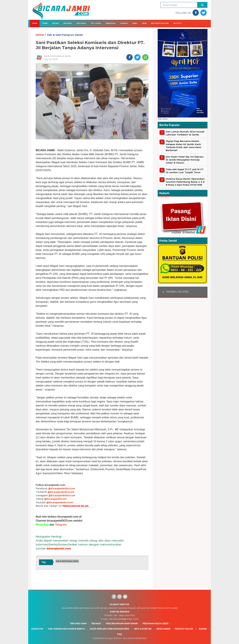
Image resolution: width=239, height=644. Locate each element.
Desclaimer (163, 629)
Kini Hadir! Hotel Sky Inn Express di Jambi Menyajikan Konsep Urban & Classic (185, 160)
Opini (144, 23)
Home (35, 23)
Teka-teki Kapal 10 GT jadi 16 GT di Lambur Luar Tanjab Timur (185, 171)
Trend (45, 23)
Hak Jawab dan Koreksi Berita (66, 629)
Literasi (124, 23)
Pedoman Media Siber (156, 623)
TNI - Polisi (96, 23)
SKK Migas (81, 23)
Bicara (56, 23)
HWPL (135, 23)
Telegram (61, 525)
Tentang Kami (78, 623)
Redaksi (96, 623)
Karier (203, 629)
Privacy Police (184, 629)
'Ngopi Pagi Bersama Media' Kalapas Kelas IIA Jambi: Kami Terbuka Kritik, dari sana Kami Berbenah (184, 146)
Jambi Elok (111, 23)
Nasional (68, 23)
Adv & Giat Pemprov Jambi (65, 35)
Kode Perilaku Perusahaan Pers (110, 629)
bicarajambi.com (59, 549)
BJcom (118, 638)
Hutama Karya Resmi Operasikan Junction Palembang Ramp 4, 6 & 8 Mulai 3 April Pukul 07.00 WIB (185, 182)
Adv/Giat (178, 23)
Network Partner (160, 23)
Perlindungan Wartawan (122, 623)
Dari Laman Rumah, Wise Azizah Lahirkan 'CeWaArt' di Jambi (185, 133)
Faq (119, 634)
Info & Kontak (143, 629)
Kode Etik (37, 629)
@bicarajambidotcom (62, 488)
